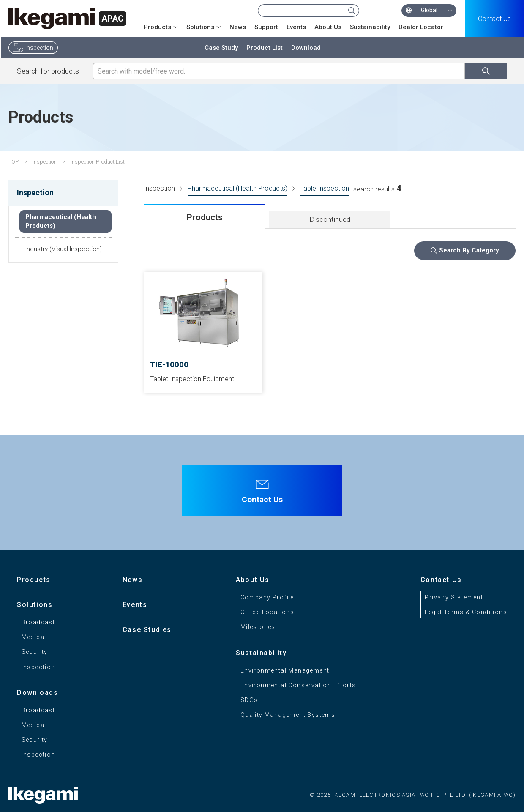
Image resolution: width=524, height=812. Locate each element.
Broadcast (38, 622)
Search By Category (469, 250)
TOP (14, 162)
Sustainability (370, 27)
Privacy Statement (454, 597)
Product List (265, 48)
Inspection (39, 48)
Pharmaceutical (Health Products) (237, 188)
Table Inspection (325, 188)
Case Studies (147, 630)
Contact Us (494, 19)
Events (296, 27)
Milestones (258, 627)
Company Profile (267, 597)
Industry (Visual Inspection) (64, 249)
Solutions (200, 27)
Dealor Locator (421, 27)
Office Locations (267, 612)
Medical (34, 637)
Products (157, 27)
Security (35, 652)
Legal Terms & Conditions (466, 612)
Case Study (221, 48)
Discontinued (330, 219)
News (238, 27)
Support (266, 27)
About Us (328, 27)
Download (306, 48)
